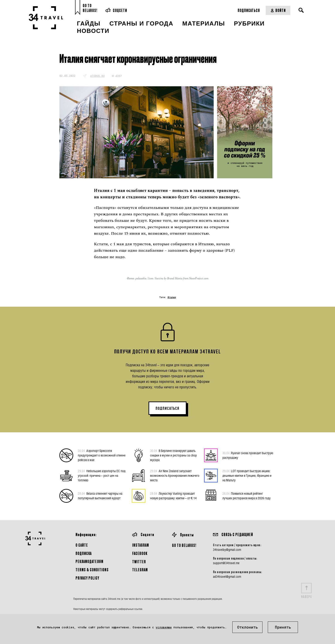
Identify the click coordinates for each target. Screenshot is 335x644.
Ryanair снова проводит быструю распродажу (248, 455)
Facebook (140, 553)
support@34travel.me (226, 563)
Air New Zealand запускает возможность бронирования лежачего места (175, 475)
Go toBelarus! (90, 8)
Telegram (140, 570)
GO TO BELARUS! (184, 545)
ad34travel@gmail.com (227, 577)
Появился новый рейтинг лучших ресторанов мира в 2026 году (246, 496)
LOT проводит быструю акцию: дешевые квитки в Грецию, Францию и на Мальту (247, 475)
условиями (164, 627)
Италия (172, 297)
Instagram (141, 545)
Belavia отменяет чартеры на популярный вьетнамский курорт (100, 496)
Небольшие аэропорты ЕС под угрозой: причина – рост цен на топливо (102, 475)
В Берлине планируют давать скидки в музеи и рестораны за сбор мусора (173, 455)
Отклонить (248, 627)
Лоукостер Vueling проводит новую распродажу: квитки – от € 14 (173, 496)
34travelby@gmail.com (227, 550)
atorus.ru (98, 76)
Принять (283, 627)
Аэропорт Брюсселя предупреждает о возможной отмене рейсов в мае (102, 455)
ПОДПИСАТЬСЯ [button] (167, 408)
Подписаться (249, 10)
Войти (278, 10)
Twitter (139, 562)
